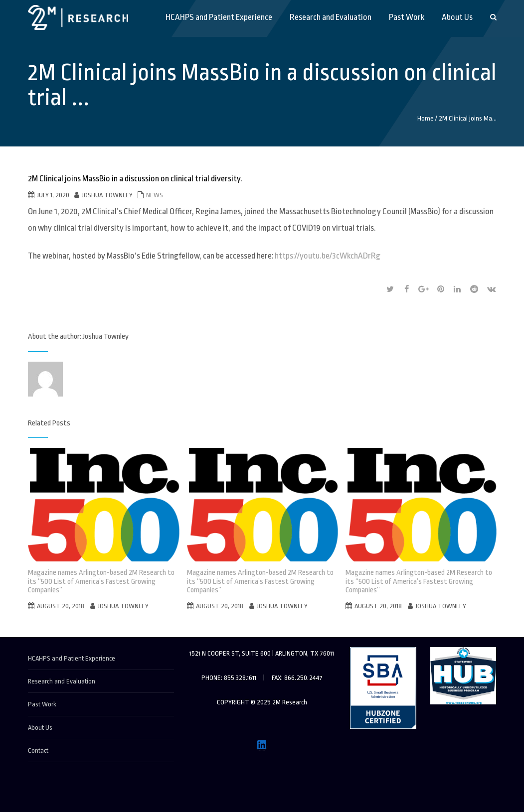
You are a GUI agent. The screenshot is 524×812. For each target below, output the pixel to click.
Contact (38, 750)
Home (426, 118)
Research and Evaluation (62, 681)
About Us (40, 728)
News (155, 195)
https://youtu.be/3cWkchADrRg (328, 256)
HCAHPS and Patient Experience (72, 658)
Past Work (42, 704)
